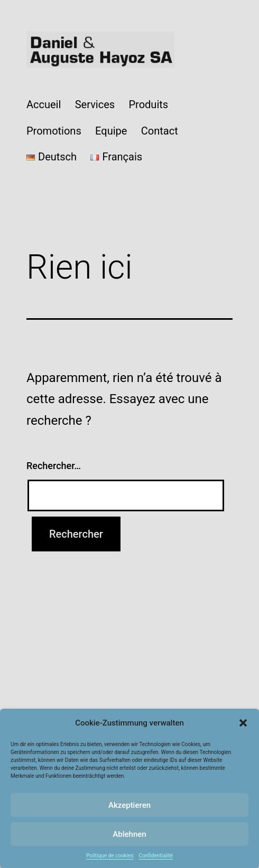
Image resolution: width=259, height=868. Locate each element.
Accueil (44, 104)
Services (95, 104)
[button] (243, 723)
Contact (160, 131)
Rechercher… (54, 466)
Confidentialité (156, 856)
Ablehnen (129, 834)
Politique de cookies (110, 856)
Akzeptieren (129, 805)
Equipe (111, 131)
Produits (148, 104)
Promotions (54, 131)
